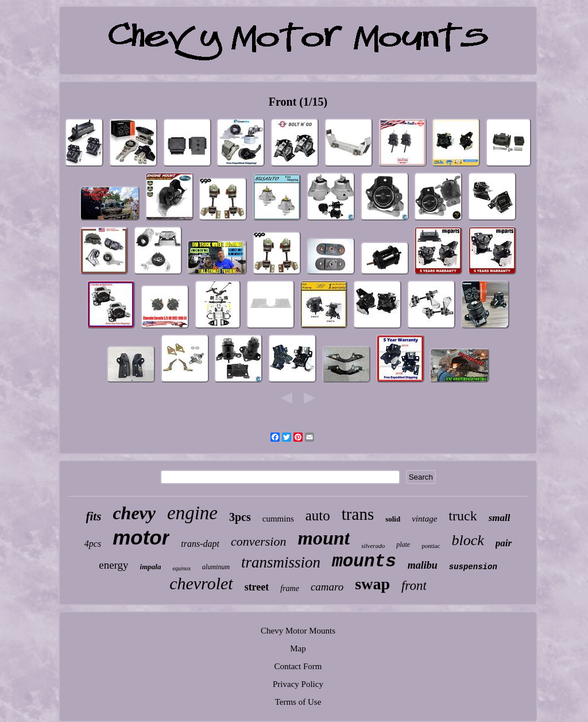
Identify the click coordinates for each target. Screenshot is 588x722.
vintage (424, 519)
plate (403, 545)
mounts (364, 561)
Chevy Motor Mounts (298, 631)
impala (151, 567)
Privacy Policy (298, 684)
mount (324, 538)
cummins (278, 519)
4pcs (93, 544)
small (500, 518)
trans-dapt (200, 544)
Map (298, 648)
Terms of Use (298, 702)
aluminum (216, 567)
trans (358, 514)
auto (318, 516)
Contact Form (298, 666)
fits (94, 516)
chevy (134, 513)
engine (192, 513)
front (414, 586)
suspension (473, 567)
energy (113, 565)
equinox (181, 568)
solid (393, 519)
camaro (327, 587)
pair (504, 543)
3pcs (240, 517)
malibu (423, 565)
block (468, 540)
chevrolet (201, 583)
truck (463, 516)
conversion (259, 541)
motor (141, 537)
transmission (281, 562)
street (257, 587)
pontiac (431, 546)
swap (372, 584)
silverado (373, 546)
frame (290, 588)
